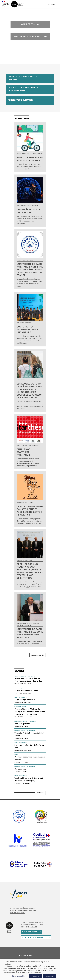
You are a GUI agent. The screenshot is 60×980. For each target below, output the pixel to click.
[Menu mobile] (52, 4)
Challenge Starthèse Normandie (24, 452)
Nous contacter (30, 932)
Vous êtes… (28, 24)
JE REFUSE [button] (49, 976)
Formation (20, 323)
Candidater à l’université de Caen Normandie (23, 89)
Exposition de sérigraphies (26, 690)
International (22, 260)
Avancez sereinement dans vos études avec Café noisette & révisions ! (30, 511)
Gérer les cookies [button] (19, 976)
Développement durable (25, 154)
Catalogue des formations (30, 36)
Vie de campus (38, 154)
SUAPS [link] (32, 700)
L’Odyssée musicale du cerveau (29, 211)
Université (31, 260)
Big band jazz (20, 769)
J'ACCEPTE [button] (35, 976)
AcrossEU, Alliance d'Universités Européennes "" (23, 910)
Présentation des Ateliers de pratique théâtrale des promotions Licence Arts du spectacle (30, 712)
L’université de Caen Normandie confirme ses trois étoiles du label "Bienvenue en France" (30, 270)
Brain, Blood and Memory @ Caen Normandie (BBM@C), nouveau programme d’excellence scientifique (30, 571)
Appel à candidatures (24, 445)
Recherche (35, 206)
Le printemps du (25, 700)
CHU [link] (27, 586)
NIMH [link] (28, 584)
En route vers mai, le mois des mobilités (30, 159)
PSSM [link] (18, 760)
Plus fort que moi (22, 724)
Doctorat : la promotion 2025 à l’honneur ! (28, 330)
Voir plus (40, 793)
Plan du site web (25, 955)
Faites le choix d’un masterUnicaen (23, 78)
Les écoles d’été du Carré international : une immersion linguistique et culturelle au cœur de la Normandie (30, 391)
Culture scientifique (24, 206)
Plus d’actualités (38, 655)
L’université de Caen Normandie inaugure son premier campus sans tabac (30, 633)
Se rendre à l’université (35, 937)
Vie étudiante (29, 503)
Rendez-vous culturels (21, 100)
